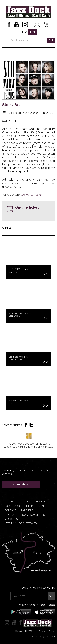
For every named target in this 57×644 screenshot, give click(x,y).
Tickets (26, 502)
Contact (10, 510)
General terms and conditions (25, 515)
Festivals (42, 502)
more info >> (21, 484)
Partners (27, 510)
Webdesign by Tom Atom (43, 637)
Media (30, 506)
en (33, 32)
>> (51, 596)
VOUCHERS (11, 519)
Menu (42, 506)
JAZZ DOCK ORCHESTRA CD (21, 523)
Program (10, 502)
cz (24, 32)
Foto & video (13, 506)
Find (51, 40)
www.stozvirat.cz (32, 195)
